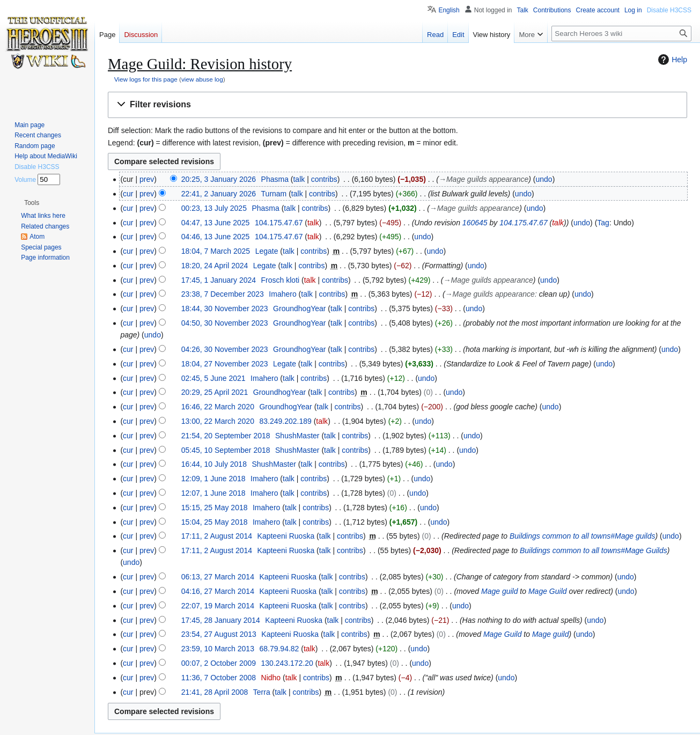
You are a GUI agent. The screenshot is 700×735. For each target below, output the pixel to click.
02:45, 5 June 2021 (213, 378)
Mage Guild (548, 591)
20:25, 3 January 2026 (219, 179)
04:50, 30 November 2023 (225, 323)
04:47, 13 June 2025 (216, 223)
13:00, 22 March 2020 (218, 421)
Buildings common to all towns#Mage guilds (583, 536)
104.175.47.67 (524, 223)
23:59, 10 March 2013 (218, 649)
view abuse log (202, 79)
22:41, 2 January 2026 (219, 194)
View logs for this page (146, 79)
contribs (324, 179)
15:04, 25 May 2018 (215, 522)
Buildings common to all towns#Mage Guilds (594, 550)
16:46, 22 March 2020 (218, 407)
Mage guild (500, 591)
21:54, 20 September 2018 (226, 436)
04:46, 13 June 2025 (216, 237)
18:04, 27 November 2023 (225, 364)
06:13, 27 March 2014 (218, 577)
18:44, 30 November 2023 (225, 308)
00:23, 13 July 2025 (214, 208)
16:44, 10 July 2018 (214, 464)
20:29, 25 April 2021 (215, 392)
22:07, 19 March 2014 (218, 606)
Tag (603, 223)
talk (299, 179)
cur (128, 194)
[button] (397, 105)
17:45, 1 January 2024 (219, 280)
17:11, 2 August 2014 (217, 536)
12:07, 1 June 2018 (213, 493)
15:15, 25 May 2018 (215, 508)
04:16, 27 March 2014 (218, 591)
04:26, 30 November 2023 (225, 349)
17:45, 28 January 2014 (221, 620)
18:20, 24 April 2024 (215, 266)
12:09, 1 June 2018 (213, 479)
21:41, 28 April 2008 (215, 692)
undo (544, 179)
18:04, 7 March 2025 (216, 251)
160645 (475, 223)
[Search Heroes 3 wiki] (621, 34)
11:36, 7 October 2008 (219, 678)
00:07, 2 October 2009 (219, 663)
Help (671, 60)
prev (147, 179)
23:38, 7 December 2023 (223, 294)
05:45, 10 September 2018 (226, 450)
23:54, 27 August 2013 (219, 634)
